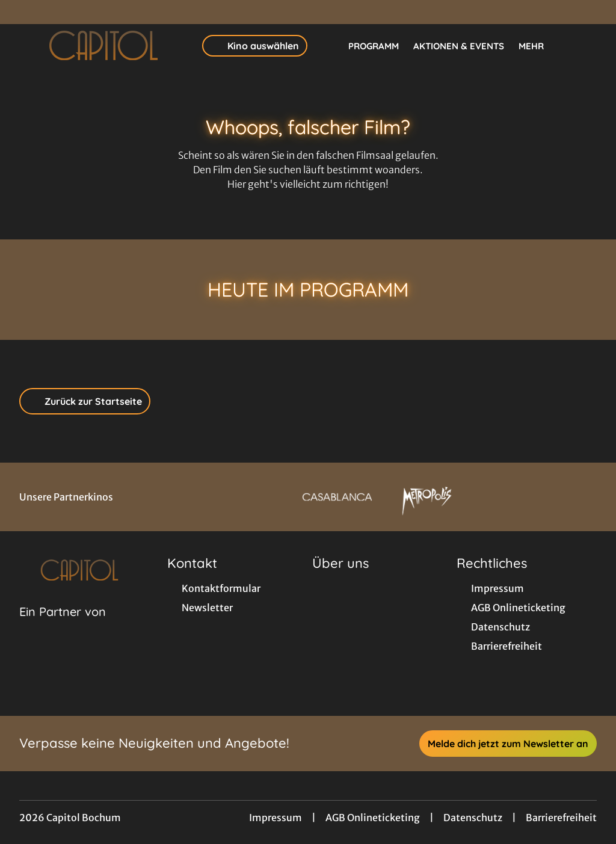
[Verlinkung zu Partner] (337, 497)
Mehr (538, 46)
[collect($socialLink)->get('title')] (22, 12)
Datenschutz (473, 818)
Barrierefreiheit (561, 818)
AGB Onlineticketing (373, 818)
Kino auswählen (255, 46)
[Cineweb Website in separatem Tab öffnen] (63, 627)
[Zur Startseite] (103, 46)
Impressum (276, 818)
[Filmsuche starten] (585, 46)
